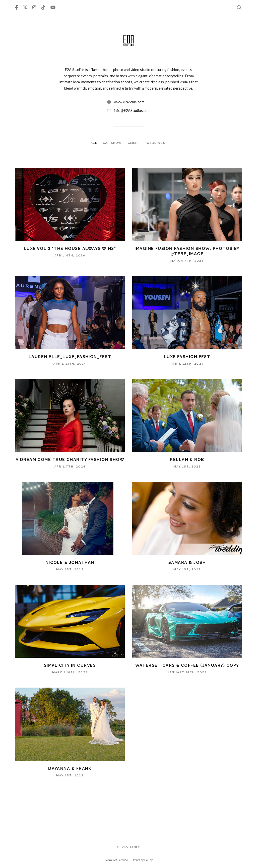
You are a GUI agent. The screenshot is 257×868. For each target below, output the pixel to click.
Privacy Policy (143, 860)
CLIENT (135, 143)
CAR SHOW (113, 143)
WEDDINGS (156, 143)
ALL (94, 143)
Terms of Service (116, 860)
